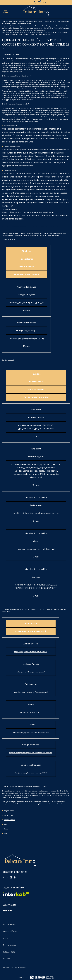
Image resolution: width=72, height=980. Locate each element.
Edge (5, 833)
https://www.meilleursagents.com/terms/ (31, 672)
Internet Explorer (9, 820)
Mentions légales (10, 931)
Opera (6, 829)
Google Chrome (9, 811)
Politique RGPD (46, 34)
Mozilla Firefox (8, 815)
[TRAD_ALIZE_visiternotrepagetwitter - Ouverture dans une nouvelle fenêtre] (7, 877)
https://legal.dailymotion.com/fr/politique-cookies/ (31, 692)
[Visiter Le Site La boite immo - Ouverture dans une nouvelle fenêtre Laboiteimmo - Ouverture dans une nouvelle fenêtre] (42, 977)
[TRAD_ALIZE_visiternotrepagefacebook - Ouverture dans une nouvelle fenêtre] (4, 877)
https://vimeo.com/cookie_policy (31, 712)
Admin (6, 938)
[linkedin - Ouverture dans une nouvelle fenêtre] (15, 877)
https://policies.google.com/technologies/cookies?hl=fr (31, 733)
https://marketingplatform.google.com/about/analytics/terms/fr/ (31, 753)
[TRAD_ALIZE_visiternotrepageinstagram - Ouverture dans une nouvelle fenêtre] (11, 877)
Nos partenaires (10, 924)
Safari (6, 824)
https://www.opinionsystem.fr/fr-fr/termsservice (31, 652)
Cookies (7, 959)
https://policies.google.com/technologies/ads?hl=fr (31, 773)
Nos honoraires (10, 945)
